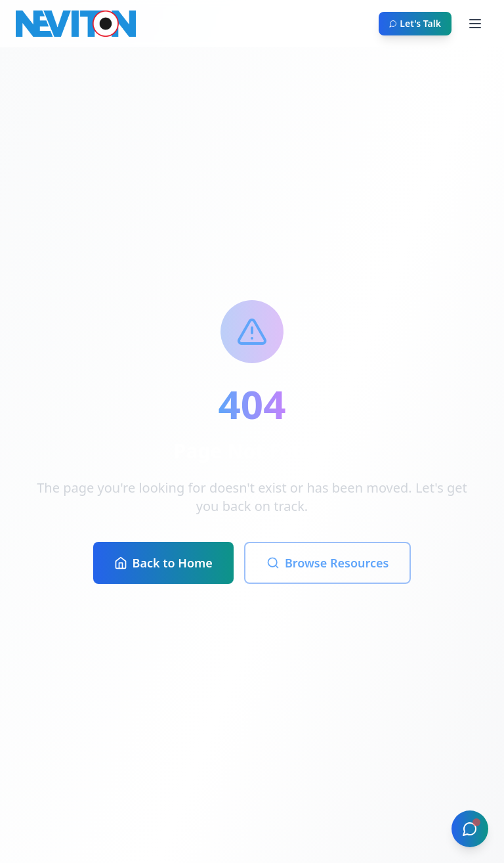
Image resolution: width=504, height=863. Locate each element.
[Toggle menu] (475, 24)
